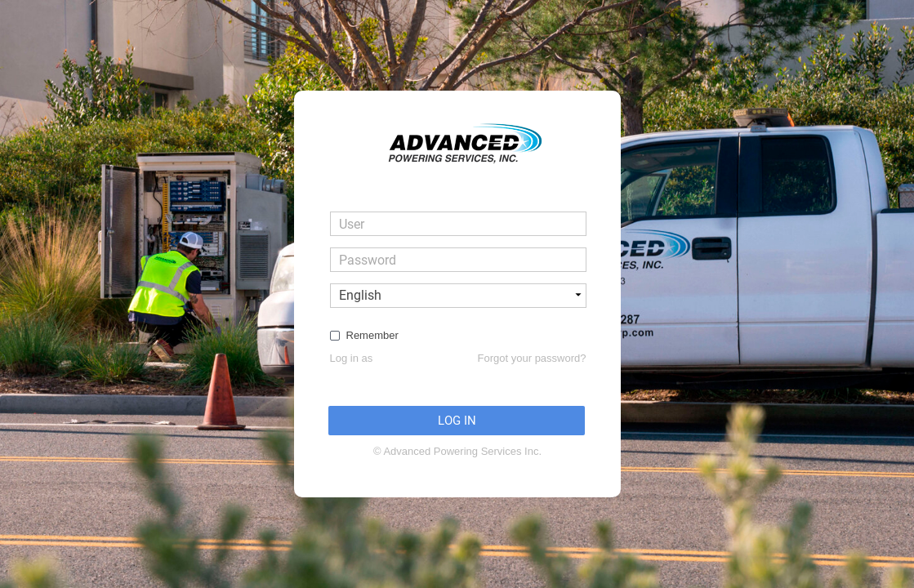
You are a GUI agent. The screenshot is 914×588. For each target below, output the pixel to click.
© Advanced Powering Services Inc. (457, 451)
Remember (372, 335)
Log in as (352, 358)
